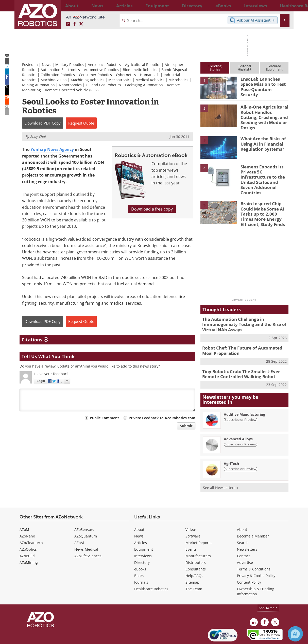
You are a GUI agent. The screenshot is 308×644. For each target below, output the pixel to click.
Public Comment (104, 418)
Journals (141, 563)
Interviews (143, 537)
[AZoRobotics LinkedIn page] (68, 24)
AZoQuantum (86, 517)
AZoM (24, 510)
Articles (141, 524)
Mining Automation (38, 85)
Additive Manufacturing (244, 395)
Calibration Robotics (58, 75)
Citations (35, 340)
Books (139, 557)
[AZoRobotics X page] (81, 24)
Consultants (196, 550)
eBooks (140, 550)
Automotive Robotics (101, 70)
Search (243, 524)
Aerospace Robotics (104, 65)
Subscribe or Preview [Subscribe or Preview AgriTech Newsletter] (241, 449)
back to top (268, 589)
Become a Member (253, 517)
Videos (191, 510)
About (139, 510)
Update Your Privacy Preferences (58, 638)
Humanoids (150, 75)
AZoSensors (84, 510)
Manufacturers (198, 537)
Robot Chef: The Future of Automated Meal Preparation (243, 333)
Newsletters (247, 530)
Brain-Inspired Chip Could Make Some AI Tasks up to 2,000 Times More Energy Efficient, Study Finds (263, 201)
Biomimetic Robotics (140, 70)
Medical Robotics (150, 80)
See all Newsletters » (221, 468)
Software (193, 517)
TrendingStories (215, 68)
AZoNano (27, 517)
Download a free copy (152, 209)
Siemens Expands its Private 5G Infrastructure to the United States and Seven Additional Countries (264, 172)
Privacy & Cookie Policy (256, 557)
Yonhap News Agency (52, 149)
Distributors (196, 543)
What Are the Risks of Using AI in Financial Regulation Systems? (261, 140)
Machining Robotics (88, 80)
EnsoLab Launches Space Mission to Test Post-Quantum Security (264, 83)
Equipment (144, 530)
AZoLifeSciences (88, 537)
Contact (243, 537)
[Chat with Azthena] (295, 634)
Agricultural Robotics (143, 65)
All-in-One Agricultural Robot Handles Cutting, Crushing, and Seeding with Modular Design (263, 114)
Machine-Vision (54, 80)
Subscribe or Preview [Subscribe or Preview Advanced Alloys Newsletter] (241, 425)
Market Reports (199, 524)
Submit (186, 426)
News (47, 65)
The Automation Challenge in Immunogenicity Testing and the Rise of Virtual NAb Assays (240, 309)
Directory (142, 543)
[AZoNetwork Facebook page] (75, 24)
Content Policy (249, 563)
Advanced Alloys (238, 420)
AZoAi (79, 524)
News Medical (86, 530)
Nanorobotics (70, 85)
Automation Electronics (60, 70)
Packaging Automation (144, 85)
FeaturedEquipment (274, 68)
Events (191, 530)
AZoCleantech (31, 524)
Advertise (245, 543)
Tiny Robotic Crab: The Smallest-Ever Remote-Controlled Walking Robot (237, 356)
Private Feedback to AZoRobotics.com (162, 418)
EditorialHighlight (245, 68)
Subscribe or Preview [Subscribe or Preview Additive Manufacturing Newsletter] (241, 400)
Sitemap (192, 563)
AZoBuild (27, 537)
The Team (194, 570)
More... (283, 6)
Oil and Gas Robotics (103, 85)
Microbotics (178, 80)
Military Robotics (70, 65)
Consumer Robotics (95, 75)
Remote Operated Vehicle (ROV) (72, 90)
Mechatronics (120, 80)
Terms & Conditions (254, 550)
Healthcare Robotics (151, 570)
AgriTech (231, 444)
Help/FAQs (194, 557)
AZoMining (29, 543)
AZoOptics (28, 530)
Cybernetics (126, 75)
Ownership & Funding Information (256, 572)
